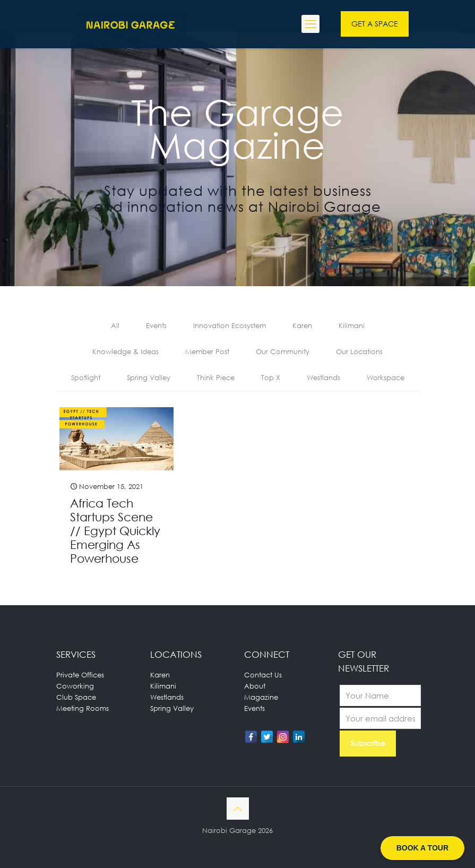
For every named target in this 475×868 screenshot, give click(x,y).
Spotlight (86, 377)
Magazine (261, 697)
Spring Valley (149, 377)
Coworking (75, 686)
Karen (302, 325)
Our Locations (359, 351)
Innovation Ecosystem (230, 325)
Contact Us (263, 675)
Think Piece (216, 377)
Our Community (283, 351)
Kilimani (352, 325)
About (255, 686)
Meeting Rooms (83, 708)
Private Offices (80, 675)
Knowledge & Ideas (126, 351)
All (115, 325)
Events (156, 325)
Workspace (386, 377)
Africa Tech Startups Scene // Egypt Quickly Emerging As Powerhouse (115, 531)
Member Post (207, 351)
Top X (271, 377)
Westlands (323, 377)
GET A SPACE (375, 24)
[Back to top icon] (238, 809)
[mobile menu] (310, 24)
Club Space (76, 697)
